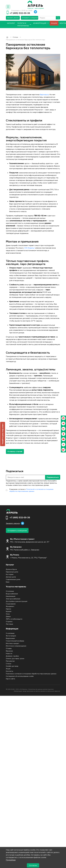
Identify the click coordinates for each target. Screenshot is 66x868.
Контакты (9, 671)
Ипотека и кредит (13, 643)
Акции (54, 23)
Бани (8, 582)
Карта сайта (10, 679)
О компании (10, 633)
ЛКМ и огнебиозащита (14, 619)
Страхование (11, 604)
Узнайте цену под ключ (3, 434)
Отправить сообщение (30, 18)
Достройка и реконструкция (17, 601)
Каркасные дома (12, 572)
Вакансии (9, 651)
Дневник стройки (12, 656)
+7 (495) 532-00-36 (20, 13)
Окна (8, 614)
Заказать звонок (13, 18)
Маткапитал (10, 661)
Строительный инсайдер (15, 641)
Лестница (9, 624)
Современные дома (13, 579)
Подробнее (11, 860)
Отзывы (9, 648)
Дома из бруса (11, 569)
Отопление (10, 591)
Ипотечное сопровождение (16, 646)
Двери (8, 616)
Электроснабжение (13, 599)
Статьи (9, 664)
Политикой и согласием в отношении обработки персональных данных (31, 490)
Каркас (9, 609)
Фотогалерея (11, 636)
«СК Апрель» (29, 248)
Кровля (9, 611)
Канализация (11, 596)
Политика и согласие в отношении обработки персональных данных (31, 674)
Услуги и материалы (23, 24)
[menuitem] (11, 24)
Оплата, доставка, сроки (15, 658)
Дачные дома (11, 577)
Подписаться (53, 477)
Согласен (33, 865)
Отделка (9, 621)
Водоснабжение (12, 594)
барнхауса (44, 94)
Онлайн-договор (12, 666)
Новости (9, 653)
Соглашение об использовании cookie (20, 676)
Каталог (10, 565)
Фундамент (10, 606)
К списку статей (15, 451)
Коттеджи (10, 574)
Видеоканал (10, 638)
